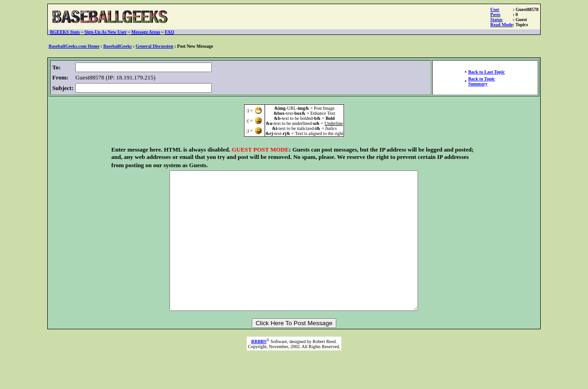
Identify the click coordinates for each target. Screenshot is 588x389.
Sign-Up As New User (106, 32)
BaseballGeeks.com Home (74, 46)
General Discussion (154, 46)
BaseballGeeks (118, 46)
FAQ (170, 32)
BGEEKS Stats (65, 32)
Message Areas (146, 32)
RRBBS (259, 369)
